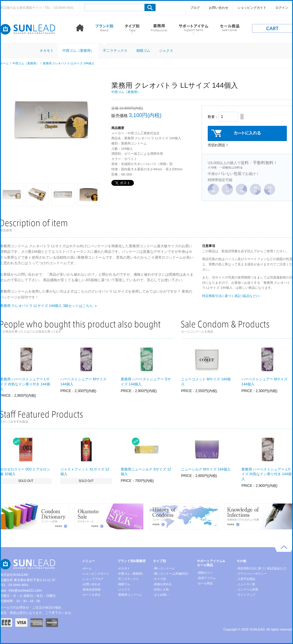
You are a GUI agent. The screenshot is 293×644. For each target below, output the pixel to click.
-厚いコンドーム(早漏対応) (171, 574)
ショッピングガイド (252, 8)
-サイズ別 (159, 579)
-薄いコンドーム (164, 568)
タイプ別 (132, 29)
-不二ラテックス (128, 579)
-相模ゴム (124, 584)
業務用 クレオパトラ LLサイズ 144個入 (69, 63)
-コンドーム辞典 (247, 589)
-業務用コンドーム (130, 595)
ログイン (282, 8)
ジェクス (166, 51)
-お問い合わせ (91, 584)
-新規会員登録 (91, 589)
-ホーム (87, 568)
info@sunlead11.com (25, 590)
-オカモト (124, 568)
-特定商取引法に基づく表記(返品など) (261, 568)
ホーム (80, 29)
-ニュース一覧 (246, 584)
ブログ (195, 8)
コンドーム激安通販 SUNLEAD (28, 29)
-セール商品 (205, 583)
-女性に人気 (161, 589)
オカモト (47, 51)
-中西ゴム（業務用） (131, 574)
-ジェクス (124, 589)
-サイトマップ (246, 595)
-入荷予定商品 (246, 579)
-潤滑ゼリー (205, 573)
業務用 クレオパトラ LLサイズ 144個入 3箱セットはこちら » (48, 306)
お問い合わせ (219, 8)
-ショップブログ (93, 579)
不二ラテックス (115, 51)
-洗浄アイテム (206, 578)
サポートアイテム (194, 29)
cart (272, 28)
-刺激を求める (162, 584)
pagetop (284, 548)
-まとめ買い (161, 595)
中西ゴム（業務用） (78, 51)
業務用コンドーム (159, 29)
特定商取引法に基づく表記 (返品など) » (231, 296)
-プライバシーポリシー (252, 574)
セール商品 (230, 29)
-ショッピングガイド (96, 574)
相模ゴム (143, 51)
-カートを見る (91, 595)
